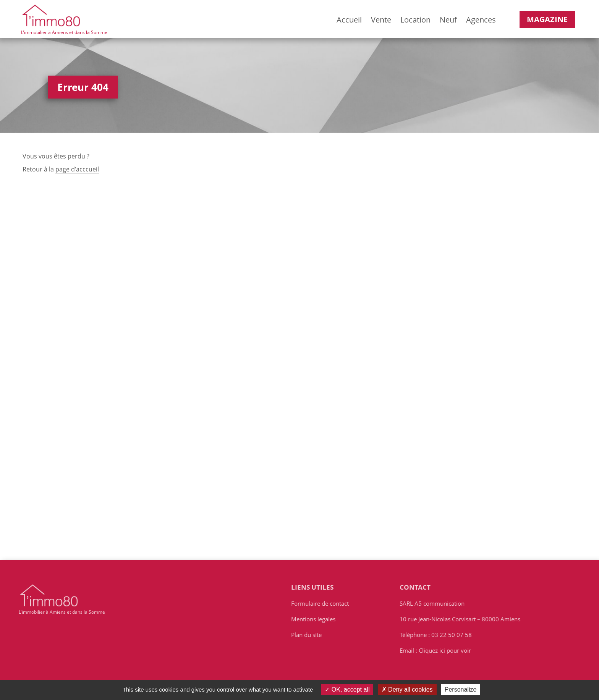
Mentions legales (316, 620)
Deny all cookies (407, 689)
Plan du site (309, 635)
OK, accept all (347, 689)
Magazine (547, 19)
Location (415, 20)
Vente (381, 20)
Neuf (448, 20)
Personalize (461, 689)
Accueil (349, 20)
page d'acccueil (77, 170)
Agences (481, 20)
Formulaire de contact (323, 604)
